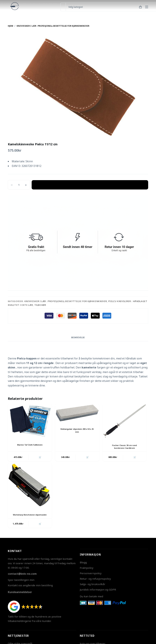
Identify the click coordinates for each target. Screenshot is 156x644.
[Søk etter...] (63, 7)
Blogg (83, 567)
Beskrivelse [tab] (78, 337)
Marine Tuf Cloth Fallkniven (30, 445)
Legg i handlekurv (90, 185)
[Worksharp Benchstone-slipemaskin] (30, 486)
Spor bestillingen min (21, 584)
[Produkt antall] (19, 185)
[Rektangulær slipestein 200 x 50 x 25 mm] (77, 413)
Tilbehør (40, 305)
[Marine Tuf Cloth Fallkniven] (30, 421)
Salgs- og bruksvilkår (93, 588)
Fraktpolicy (87, 572)
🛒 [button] (40, 457)
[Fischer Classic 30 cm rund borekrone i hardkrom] (125, 421)
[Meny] (147, 7)
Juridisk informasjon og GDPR (98, 594)
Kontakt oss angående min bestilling (30, 589)
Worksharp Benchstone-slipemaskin (30, 517)
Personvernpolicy (91, 577)
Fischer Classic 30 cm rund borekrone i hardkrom (125, 447)
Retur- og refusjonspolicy (95, 583)
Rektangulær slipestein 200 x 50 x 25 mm (77, 430)
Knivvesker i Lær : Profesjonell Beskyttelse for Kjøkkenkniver (66, 301)
